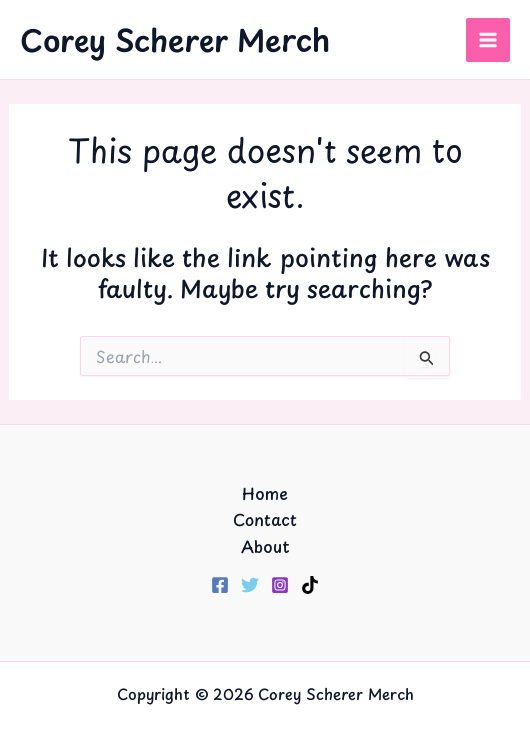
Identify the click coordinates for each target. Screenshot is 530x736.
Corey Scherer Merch (175, 39)
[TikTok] (310, 585)
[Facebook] (220, 585)
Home (265, 493)
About (265, 546)
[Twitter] (250, 585)
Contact (265, 519)
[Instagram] (280, 585)
